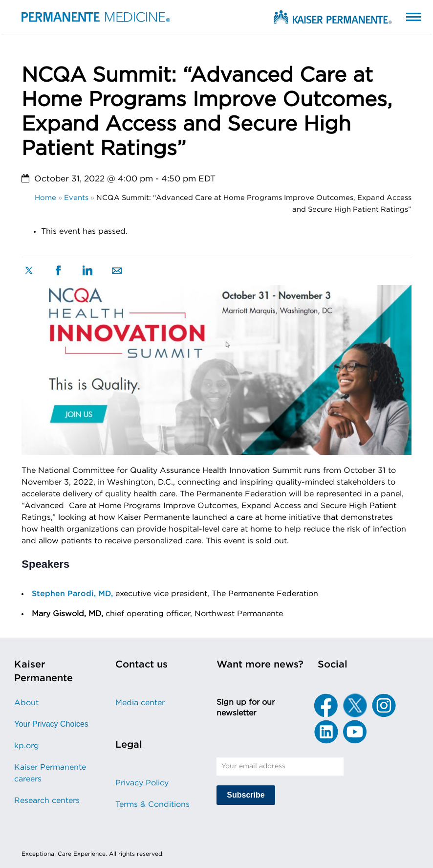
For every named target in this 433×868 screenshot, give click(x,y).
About (26, 703)
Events (76, 198)
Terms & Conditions (152, 804)
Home (45, 198)
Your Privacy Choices (51, 724)
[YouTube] (355, 732)
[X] (355, 705)
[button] (404, 17)
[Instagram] (384, 705)
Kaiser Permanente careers (50, 773)
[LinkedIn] (326, 732)
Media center (140, 703)
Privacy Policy (142, 783)
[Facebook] (326, 705)
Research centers (47, 801)
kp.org (27, 746)
